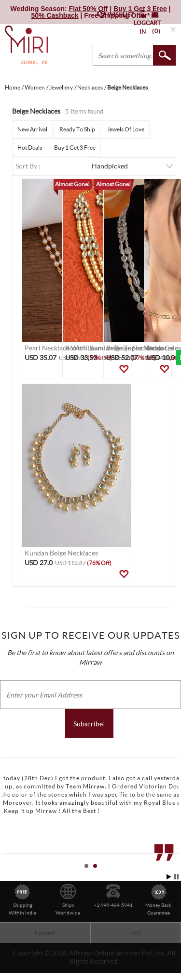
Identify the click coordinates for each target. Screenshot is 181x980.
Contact (45, 933)
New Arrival (32, 129)
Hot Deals (30, 148)
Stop (176, 877)
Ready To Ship (77, 129)
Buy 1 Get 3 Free (75, 148)
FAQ (135, 933)
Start (169, 877)
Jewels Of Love (126, 129)
